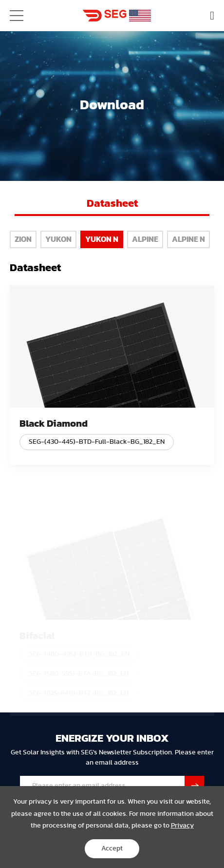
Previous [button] (12, 203)
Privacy (182, 826)
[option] (112, 207)
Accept (112, 848)
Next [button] (212, 203)
